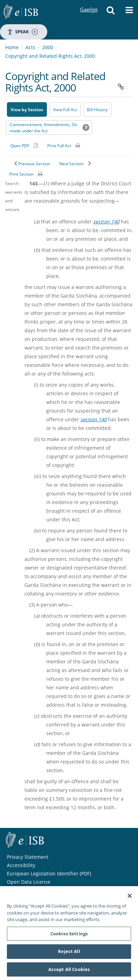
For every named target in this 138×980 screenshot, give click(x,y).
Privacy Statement (28, 857)
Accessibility (21, 865)
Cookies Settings (69, 935)
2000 (48, 47)
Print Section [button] (21, 174)
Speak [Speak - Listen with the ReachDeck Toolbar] (22, 32)
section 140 (106, 222)
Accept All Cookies (69, 971)
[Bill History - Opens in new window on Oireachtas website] (97, 109)
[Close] (130, 898)
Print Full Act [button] (59, 146)
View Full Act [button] (65, 110)
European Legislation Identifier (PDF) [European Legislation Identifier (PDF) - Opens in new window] (49, 873)
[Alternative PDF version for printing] (24, 145)
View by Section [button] (27, 110)
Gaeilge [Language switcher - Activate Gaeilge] (89, 3)
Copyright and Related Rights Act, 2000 (50, 56)
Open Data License (29, 882)
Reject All (69, 953)
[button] (111, 12)
